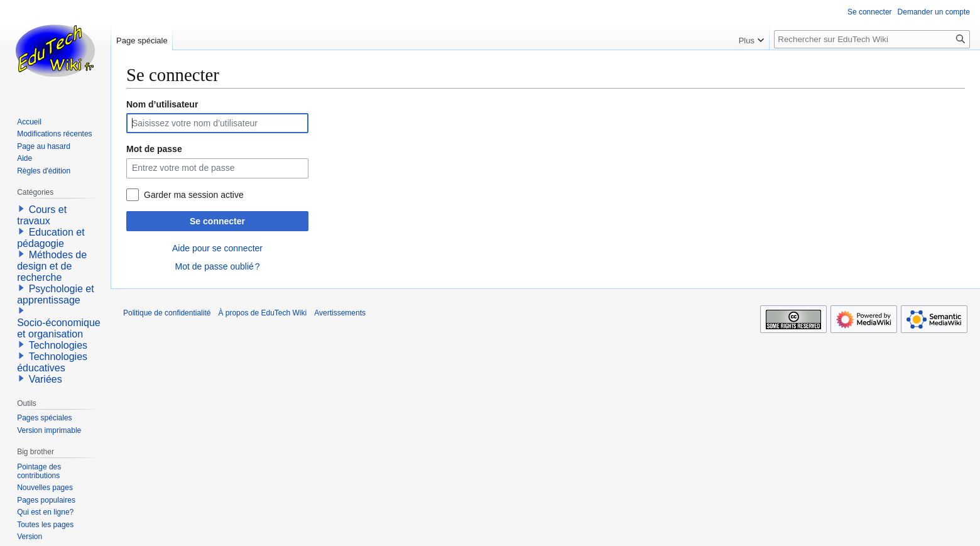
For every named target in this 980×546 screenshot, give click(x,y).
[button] (21, 209)
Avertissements (340, 313)
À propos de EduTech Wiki (262, 313)
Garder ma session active (194, 195)
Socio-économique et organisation (59, 328)
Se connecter (217, 221)
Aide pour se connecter (217, 248)
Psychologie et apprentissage (56, 294)
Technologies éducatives (52, 362)
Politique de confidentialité (167, 313)
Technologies (58, 345)
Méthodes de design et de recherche (52, 266)
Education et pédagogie (51, 238)
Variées (46, 379)
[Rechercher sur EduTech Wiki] (872, 39)
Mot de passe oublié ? (217, 266)
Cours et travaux (42, 215)
